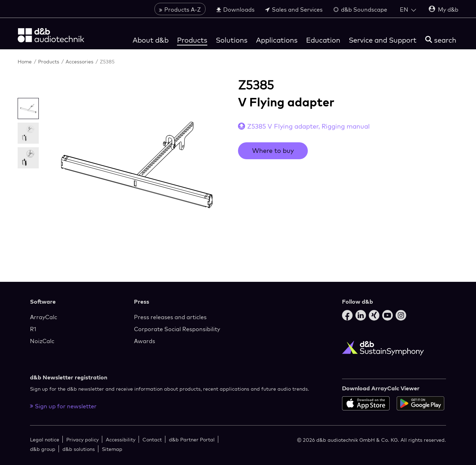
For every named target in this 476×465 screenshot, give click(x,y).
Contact (152, 439)
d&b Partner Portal (192, 439)
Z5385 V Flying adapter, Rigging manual (309, 126)
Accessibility (121, 439)
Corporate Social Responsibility (177, 329)
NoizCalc (42, 341)
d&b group (43, 449)
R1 (33, 329)
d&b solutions (79, 449)
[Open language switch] (408, 10)
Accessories (80, 61)
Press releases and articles (170, 317)
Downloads (235, 10)
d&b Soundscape (360, 10)
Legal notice (45, 439)
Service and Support (383, 40)
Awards (145, 341)
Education (323, 40)
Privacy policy (83, 439)
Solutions (232, 40)
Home (25, 61)
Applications (277, 40)
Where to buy (273, 151)
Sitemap (112, 449)
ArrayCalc (44, 317)
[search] (441, 40)
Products (192, 40)
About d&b (151, 40)
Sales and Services (294, 10)
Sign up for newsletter (63, 406)
